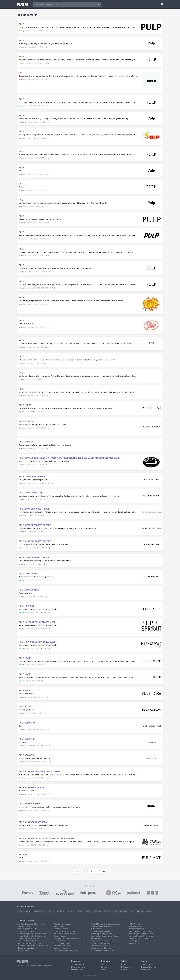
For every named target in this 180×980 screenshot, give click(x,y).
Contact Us (146, 969)
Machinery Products (61, 948)
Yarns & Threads (134, 943)
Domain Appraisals (78, 967)
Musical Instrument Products (101, 931)
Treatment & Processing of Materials (141, 936)
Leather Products (60, 941)
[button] (162, 4)
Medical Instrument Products (101, 926)
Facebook (71, 911)
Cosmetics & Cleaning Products (28, 941)
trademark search (30, 965)
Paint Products (96, 938)
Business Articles (77, 969)
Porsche (107, 911)
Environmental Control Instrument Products (32, 946)
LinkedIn (125, 969)
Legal (103, 969)
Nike (132, 911)
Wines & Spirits (134, 941)
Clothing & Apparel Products (27, 929)
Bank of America (39, 911)
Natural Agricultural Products (102, 934)
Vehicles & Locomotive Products (140, 938)
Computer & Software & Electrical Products (32, 934)
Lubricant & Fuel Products (63, 946)
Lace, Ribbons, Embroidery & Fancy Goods (69, 938)
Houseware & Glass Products (64, 931)
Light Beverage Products (63, 943)
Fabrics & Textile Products (26, 948)
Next (104, 871)
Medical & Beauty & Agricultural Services (105, 924)
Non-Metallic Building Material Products (105, 936)
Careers (104, 967)
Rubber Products (134, 924)
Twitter (125, 965)
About (103, 965)
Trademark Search (78, 965)
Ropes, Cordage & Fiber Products (103, 951)
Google (80, 911)
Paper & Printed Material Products (103, 941)
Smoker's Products (135, 926)
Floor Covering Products (62, 924)
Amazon (20, 911)
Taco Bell (140, 911)
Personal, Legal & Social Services (103, 943)
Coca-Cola (61, 911)
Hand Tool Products (61, 929)
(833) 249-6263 (148, 965)
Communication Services (25, 931)
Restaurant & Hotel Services (101, 948)
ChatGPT (51, 911)
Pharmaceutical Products (100, 946)
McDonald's (97, 911)
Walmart (149, 911)
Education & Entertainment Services (29, 943)
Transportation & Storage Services (141, 934)
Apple (28, 911)
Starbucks (124, 911)
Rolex (115, 911)
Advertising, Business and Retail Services (31, 924)
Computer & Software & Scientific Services (31, 936)
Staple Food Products (136, 929)
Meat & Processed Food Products (66, 951)
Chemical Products (23, 926)
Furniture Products (61, 926)
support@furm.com (149, 967)
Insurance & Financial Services (65, 934)
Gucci (88, 911)
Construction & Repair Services (27, 938)
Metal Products (97, 929)
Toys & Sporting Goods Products (140, 931)
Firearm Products (23, 951)
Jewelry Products (60, 936)
